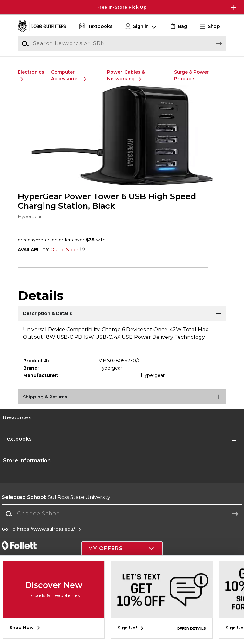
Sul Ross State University (56, 497)
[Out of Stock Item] (82, 250)
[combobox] (122, 514)
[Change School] (122, 514)
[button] (213, 26)
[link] (178, 26)
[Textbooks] (95, 26)
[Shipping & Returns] (122, 397)
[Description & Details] (122, 314)
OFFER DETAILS (191, 628)
